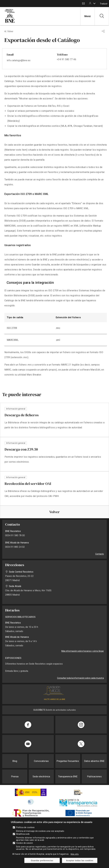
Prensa (15, 777)
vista (55, 420)
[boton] (94, 3)
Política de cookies (25, 827)
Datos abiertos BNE (94, 761)
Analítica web (23, 834)
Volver (10, 31)
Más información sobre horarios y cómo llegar (83, 651)
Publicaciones (94, 777)
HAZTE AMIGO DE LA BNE (55, 699)
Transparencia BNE (68, 777)
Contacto (83, 4)
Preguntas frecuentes (68, 761)
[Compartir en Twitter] (81, 744)
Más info (75, 854)
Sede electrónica (41, 777)
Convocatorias (41, 761)
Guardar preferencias (42, 860)
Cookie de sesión (25, 843)
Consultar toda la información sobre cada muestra (80, 678)
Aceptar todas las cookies (80, 860)
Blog (15, 761)
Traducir (104, 4)
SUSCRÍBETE (39, 710)
